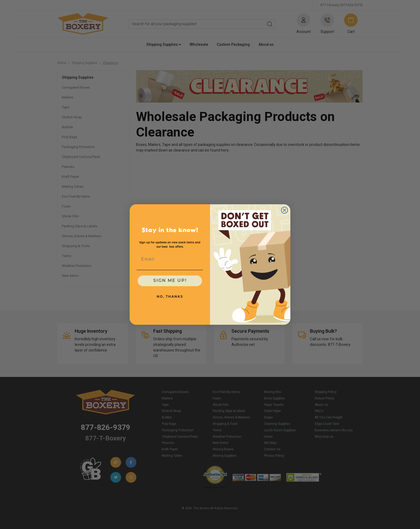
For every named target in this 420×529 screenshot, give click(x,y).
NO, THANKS (170, 297)
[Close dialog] (284, 210)
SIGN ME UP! (170, 281)
